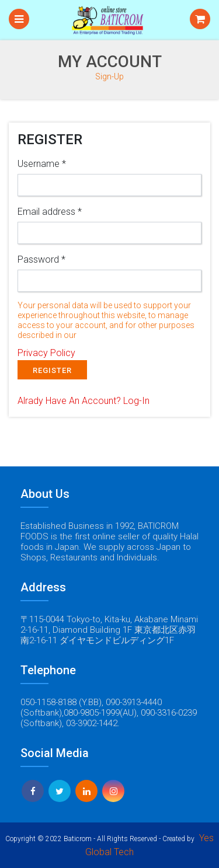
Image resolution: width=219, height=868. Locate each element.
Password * (41, 259)
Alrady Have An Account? (84, 401)
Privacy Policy (46, 353)
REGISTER (52, 370)
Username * (42, 164)
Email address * (50, 212)
